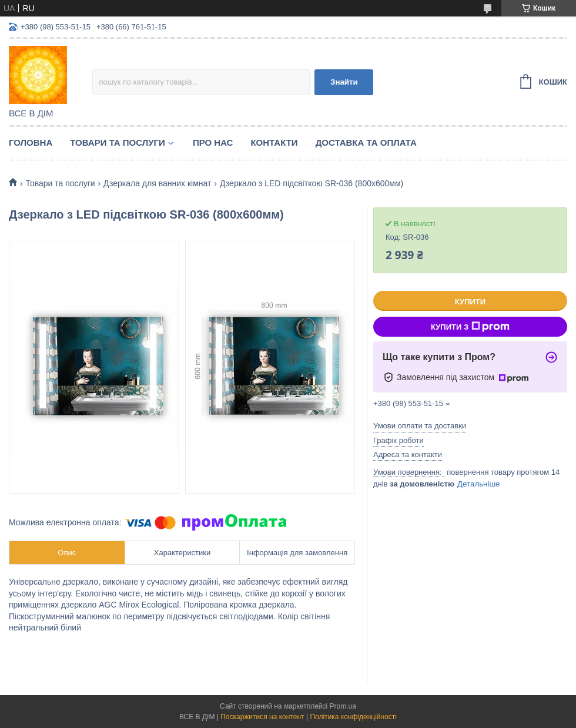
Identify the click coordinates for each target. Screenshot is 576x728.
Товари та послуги (118, 142)
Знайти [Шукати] (344, 82)
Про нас (213, 142)
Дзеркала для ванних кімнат (157, 183)
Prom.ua (343, 706)
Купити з (470, 327)
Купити (470, 302)
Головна (31, 142)
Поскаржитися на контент (262, 717)
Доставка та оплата (366, 142)
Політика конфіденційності (353, 717)
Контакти (274, 142)
